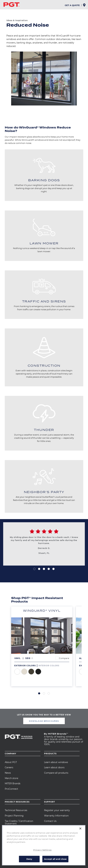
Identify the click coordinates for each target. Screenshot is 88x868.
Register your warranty (57, 810)
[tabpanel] (44, 545)
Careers (9, 767)
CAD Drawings (13, 829)
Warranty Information (56, 816)
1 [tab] (34, 569)
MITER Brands (13, 783)
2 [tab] (39, 569)
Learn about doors (54, 767)
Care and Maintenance (56, 826)
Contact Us (50, 821)
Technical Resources (16, 810)
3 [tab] (44, 569)
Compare (64, 658)
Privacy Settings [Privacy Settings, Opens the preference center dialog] (42, 857)
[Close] (80, 835)
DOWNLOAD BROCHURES (44, 721)
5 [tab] (53, 569)
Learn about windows (56, 762)
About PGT (11, 762)
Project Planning (14, 816)
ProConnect (11, 789)
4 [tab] (49, 569)
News (8, 773)
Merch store (11, 778)
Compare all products (56, 773)
